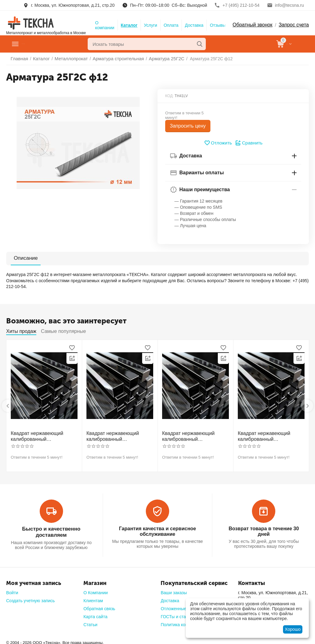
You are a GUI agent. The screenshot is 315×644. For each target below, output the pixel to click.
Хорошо (293, 629)
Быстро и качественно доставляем (51, 527)
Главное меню (41, 44)
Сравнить (248, 143)
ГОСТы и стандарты (181, 614)
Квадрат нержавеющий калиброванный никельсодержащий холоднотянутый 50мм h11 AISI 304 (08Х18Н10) (269, 436)
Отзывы (218, 25)
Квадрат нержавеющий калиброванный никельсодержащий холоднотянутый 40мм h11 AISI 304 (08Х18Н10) (193, 436)
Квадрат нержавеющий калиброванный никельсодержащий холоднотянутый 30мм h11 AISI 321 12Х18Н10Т (118, 436)
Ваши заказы (174, 590)
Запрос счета (294, 25)
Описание (22, 258)
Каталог (129, 25)
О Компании (96, 590)
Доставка (194, 25)
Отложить (219, 143)
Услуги (151, 25)
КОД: (169, 96)
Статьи (90, 622)
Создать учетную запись (30, 598)
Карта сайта (95, 614)
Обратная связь (99, 606)
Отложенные (173, 606)
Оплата (171, 25)
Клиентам (93, 598)
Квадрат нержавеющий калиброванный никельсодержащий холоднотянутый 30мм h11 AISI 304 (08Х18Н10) (42, 436)
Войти (12, 590)
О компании (105, 25)
